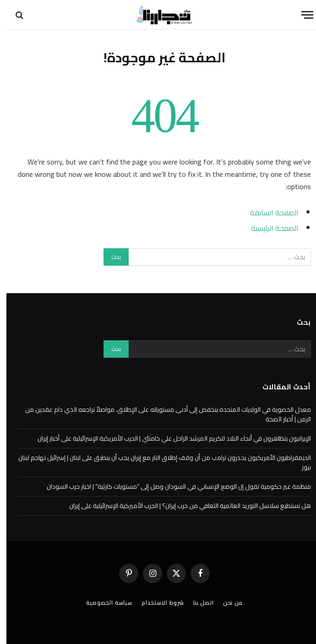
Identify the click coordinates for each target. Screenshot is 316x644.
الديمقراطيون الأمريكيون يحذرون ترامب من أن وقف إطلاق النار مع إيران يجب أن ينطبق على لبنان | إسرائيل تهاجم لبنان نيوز (158, 462)
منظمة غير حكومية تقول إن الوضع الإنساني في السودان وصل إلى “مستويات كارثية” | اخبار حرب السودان (172, 486)
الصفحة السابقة (268, 213)
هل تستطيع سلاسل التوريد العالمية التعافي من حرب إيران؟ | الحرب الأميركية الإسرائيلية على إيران (184, 506)
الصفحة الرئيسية (268, 228)
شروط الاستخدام (156, 603)
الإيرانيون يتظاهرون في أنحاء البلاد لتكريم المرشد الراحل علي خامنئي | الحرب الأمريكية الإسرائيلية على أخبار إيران (168, 438)
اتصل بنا (197, 603)
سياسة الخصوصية (103, 603)
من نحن (226, 603)
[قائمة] (301, 15)
